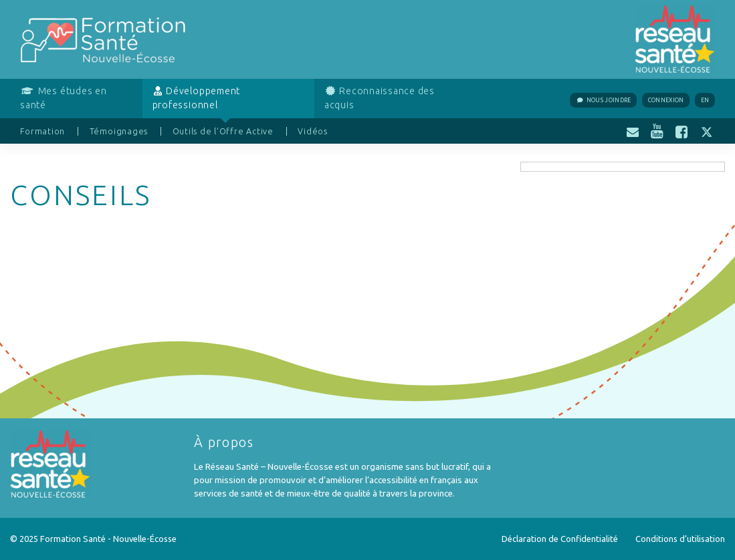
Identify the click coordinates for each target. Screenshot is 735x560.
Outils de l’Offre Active (223, 131)
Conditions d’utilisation (680, 539)
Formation (42, 131)
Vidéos (313, 131)
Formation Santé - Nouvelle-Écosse (108, 539)
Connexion (666, 100)
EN (705, 100)
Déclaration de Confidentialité (560, 539)
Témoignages (119, 131)
